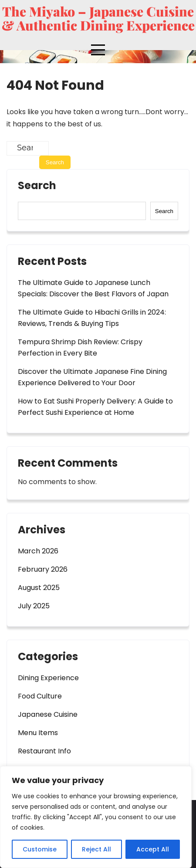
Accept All (153, 849)
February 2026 (43, 569)
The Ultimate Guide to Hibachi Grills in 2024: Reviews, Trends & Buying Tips (92, 318)
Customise (40, 849)
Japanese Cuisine (48, 714)
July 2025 (34, 606)
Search (37, 186)
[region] (96, 817)
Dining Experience (48, 678)
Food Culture (40, 696)
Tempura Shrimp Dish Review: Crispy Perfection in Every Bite (80, 348)
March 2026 (38, 551)
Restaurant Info (44, 751)
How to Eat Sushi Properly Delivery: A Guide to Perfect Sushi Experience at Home (95, 407)
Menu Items (38, 733)
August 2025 (39, 588)
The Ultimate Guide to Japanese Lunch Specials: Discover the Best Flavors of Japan (93, 288)
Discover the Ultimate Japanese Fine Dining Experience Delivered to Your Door (92, 377)
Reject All (96, 849)
